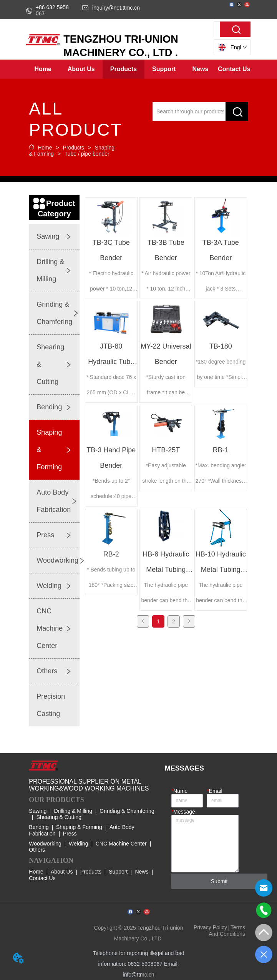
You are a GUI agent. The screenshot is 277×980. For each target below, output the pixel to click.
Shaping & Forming (79, 827)
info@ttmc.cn (139, 975)
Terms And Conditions (227, 930)
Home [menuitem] (43, 69)
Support (118, 872)
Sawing (38, 811)
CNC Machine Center (121, 844)
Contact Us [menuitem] (234, 69)
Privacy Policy (210, 927)
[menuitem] (81, 69)
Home (45, 148)
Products (74, 148)
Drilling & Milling (73, 811)
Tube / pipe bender (86, 154)
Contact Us (42, 878)
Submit (219, 881)
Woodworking (45, 844)
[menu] (139, 69)
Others (37, 850)
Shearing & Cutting (59, 817)
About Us (62, 872)
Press (70, 834)
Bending (39, 827)
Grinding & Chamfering (127, 811)
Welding (78, 844)
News (142, 872)
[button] (81, 69)
